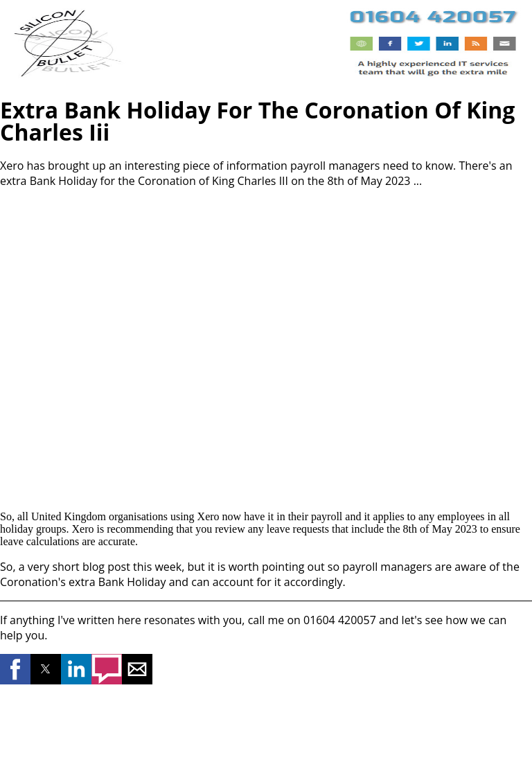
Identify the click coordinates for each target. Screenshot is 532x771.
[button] (15, 669)
